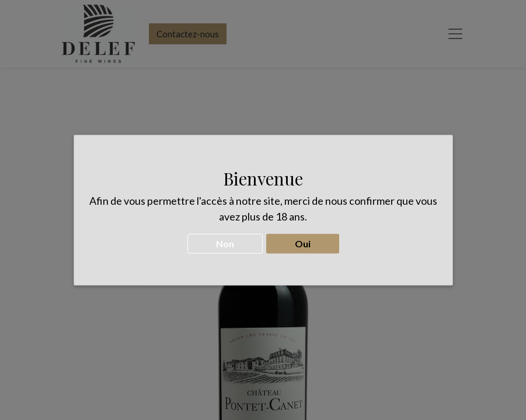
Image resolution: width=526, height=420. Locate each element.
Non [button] (225, 239)
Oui (303, 239)
